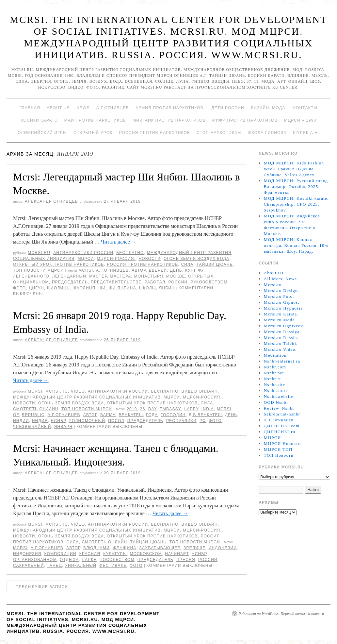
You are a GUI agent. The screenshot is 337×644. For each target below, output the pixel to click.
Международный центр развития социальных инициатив (87, 397)
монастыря (149, 276)
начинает (177, 554)
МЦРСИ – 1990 (300, 120)
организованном (35, 560)
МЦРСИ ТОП (278, 449)
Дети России (228, 108)
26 (143, 409)
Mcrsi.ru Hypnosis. (284, 308)
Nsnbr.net (274, 373)
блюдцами (96, 548)
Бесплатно (130, 253)
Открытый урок (93, 133)
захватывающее (160, 548)
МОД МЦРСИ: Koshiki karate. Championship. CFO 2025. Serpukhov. (296, 204)
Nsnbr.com (275, 367)
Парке (89, 560)
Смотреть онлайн (36, 409)
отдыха (69, 560)
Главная (30, 108)
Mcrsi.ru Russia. (281, 338)
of (16, 415)
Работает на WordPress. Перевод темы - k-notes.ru (281, 614)
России (178, 282)
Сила (187, 264)
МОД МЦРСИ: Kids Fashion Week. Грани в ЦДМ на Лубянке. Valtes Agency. (294, 169)
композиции (60, 554)
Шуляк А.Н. (306, 133)
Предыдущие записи (39, 587)
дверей (158, 270)
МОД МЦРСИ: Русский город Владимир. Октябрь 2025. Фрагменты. (296, 186)
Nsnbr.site (274, 385)
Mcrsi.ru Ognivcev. (284, 326)
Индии (21, 421)
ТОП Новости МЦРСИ (38, 270)
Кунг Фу (194, 270)
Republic (33, 415)
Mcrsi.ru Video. (280, 349)
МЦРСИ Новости (282, 443)
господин (173, 415)
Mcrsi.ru (39, 253)
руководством (209, 282)
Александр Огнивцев (51, 201)
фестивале (113, 566)
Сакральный (29, 566)
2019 (132, 409)
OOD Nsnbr (276, 402)
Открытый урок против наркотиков (58, 264)
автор (139, 270)
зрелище (194, 548)
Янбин (167, 288)
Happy (191, 409)
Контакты (305, 108)
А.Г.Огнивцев (113, 108)
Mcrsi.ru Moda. (280, 320)
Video (78, 391)
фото (19, 288)
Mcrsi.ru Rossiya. (282, 332)
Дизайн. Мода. (269, 108)
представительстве (116, 282)
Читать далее (119, 242)
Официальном (31, 282)
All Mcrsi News (280, 279)
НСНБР (58, 421)
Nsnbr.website (279, 396)
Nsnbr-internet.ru (282, 361)
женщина (125, 548)
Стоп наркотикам (219, 133)
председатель (70, 282)
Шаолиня (84, 288)
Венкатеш (131, 415)
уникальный (81, 566)
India (208, 409)
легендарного (31, 276)
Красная (90, 554)
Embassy (170, 409)
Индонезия (27, 554)
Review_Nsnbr (279, 408)
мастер (98, 276)
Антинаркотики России (83, 253)
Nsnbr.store (276, 390)
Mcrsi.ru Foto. (279, 296)
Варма (108, 415)
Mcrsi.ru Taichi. (281, 343)
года (152, 415)
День (176, 270)
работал (155, 282)
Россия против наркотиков (154, 133)
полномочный (87, 421)
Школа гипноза (267, 133)
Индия (40, 421)
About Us (58, 108)
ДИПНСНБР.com (282, 426)
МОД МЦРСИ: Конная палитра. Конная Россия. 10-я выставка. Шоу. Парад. (296, 245)
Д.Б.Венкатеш (205, 415)
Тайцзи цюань (214, 264)
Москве (176, 276)
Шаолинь (58, 288)
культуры (115, 554)
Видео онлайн (200, 391)
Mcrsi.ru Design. (282, 290)
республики (181, 421)
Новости (150, 259)
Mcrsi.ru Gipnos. (282, 302)
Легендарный (69, 276)
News (83, 108)
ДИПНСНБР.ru (280, 432)
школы (148, 288)
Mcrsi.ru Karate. (281, 314)
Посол (116, 421)
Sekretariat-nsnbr (282, 414)
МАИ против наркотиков (95, 120)
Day (152, 409)
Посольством (117, 560)
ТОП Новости (279, 455)
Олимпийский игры (42, 133)
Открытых (201, 276)
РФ (203, 421)
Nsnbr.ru (273, 379)
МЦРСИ (86, 259)
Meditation (275, 355)
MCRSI (86, 270)
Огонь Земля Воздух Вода (196, 259)
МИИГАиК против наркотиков (169, 120)
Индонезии (223, 548)
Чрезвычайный (32, 427)
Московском (146, 554)
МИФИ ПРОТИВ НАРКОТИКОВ (245, 120)
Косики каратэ (39, 120)
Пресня (186, 560)
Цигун (36, 288)
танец (55, 566)
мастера (121, 276)
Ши (102, 288)
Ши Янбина (122, 288)
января (64, 427)
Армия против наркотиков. (170, 108)
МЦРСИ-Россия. (116, 259)
